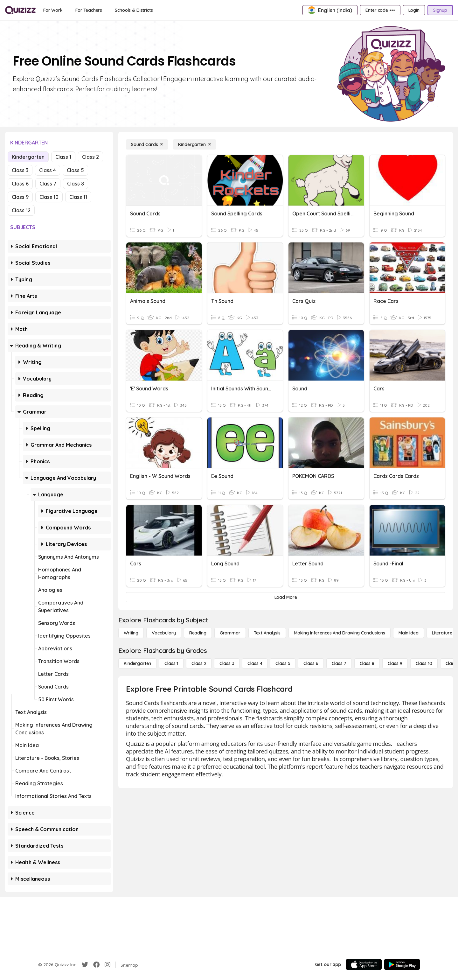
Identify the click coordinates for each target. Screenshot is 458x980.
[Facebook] (96, 965)
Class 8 (76, 184)
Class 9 (20, 197)
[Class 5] (283, 663)
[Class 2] (199, 663)
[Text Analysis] (267, 633)
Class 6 (20, 184)
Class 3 (20, 170)
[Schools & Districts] (134, 10)
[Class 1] (171, 663)
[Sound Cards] (147, 144)
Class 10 (49, 197)
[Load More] (286, 597)
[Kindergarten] (194, 144)
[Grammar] (230, 633)
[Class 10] (424, 663)
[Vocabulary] (164, 633)
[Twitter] (85, 965)
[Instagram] (108, 965)
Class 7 (48, 184)
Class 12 (21, 210)
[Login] (414, 10)
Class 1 (63, 157)
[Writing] (131, 633)
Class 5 (75, 170)
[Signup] (440, 10)
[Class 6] (311, 663)
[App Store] (364, 964)
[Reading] (198, 633)
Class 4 (48, 170)
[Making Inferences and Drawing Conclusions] (340, 633)
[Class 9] (395, 663)
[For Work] (53, 10)
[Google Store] (402, 964)
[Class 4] (255, 663)
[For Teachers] (89, 10)
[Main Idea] (409, 633)
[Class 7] (339, 663)
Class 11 (78, 197)
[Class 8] (367, 663)
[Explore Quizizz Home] (20, 10)
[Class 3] (227, 663)
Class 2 (90, 157)
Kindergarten (28, 157)
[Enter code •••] (380, 10)
